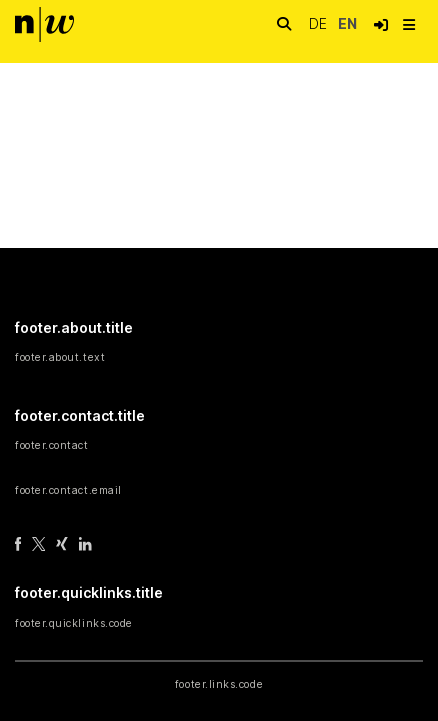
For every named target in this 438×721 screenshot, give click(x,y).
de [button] (320, 23)
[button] (381, 25)
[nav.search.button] (284, 24)
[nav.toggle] (409, 25)
